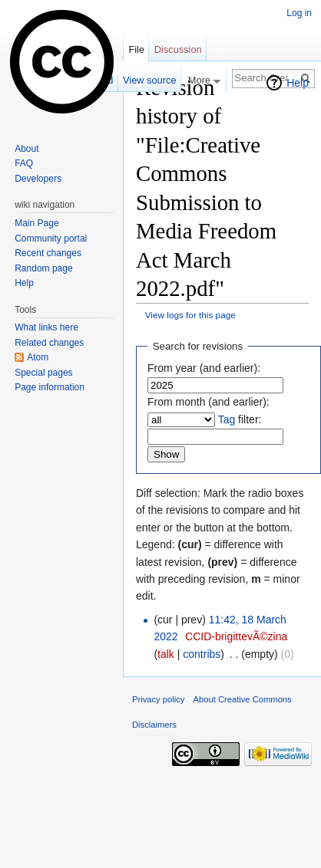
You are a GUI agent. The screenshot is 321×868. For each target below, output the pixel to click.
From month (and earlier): (208, 402)
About (26, 149)
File (136, 49)
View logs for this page (190, 315)
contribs (202, 654)
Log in (299, 13)
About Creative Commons (243, 699)
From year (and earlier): (204, 368)
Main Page (36, 223)
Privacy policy (158, 699)
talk (166, 654)
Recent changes (48, 253)
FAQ (24, 163)
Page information (50, 387)
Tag (227, 419)
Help (298, 83)
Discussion (178, 49)
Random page (43, 268)
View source (149, 80)
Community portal (51, 238)
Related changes (49, 343)
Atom (38, 357)
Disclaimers (154, 725)
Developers (38, 179)
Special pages (43, 373)
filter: (240, 419)
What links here (46, 327)
